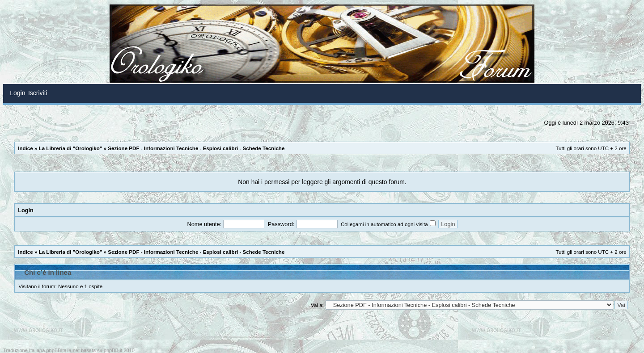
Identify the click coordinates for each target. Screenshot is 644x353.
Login (26, 210)
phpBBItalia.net (63, 350)
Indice (25, 148)
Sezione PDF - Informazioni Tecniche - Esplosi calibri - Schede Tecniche (196, 148)
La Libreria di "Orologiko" (71, 148)
